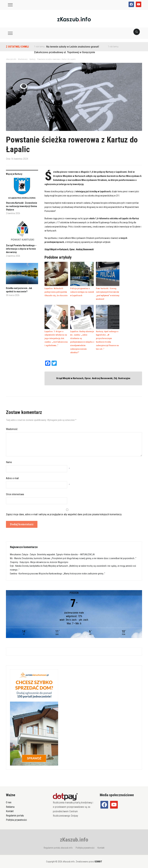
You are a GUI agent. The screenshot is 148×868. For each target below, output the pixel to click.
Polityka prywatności (16, 818)
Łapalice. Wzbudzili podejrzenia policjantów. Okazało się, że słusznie (56, 292)
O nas (9, 800)
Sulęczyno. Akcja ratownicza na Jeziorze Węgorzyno (44, 560)
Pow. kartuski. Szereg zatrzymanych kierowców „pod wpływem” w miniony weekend (107, 293)
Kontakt (10, 809)
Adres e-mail (12, 476)
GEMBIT (98, 859)
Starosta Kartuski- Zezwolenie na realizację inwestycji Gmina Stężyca (22, 206)
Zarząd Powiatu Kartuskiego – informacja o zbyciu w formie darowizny (21, 249)
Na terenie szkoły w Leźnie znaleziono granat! (73, 47)
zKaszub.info (74, 838)
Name (9, 460)
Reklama (10, 805)
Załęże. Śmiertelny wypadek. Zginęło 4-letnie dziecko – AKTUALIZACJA (62, 553)
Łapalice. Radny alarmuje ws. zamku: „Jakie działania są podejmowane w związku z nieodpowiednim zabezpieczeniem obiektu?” (82, 341)
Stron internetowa (15, 492)
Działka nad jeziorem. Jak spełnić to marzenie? (19, 290)
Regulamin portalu (15, 814)
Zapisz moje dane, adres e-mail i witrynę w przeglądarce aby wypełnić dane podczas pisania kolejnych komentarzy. (64, 512)
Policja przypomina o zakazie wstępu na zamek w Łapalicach (82, 292)
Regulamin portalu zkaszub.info (58, 846)
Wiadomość (12, 427)
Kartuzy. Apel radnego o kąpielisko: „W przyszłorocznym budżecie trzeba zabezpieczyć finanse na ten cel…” (107, 339)
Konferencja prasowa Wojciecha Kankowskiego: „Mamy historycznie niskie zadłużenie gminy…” (62, 572)
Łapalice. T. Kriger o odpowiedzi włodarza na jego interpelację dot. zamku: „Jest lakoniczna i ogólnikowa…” (56, 337)
